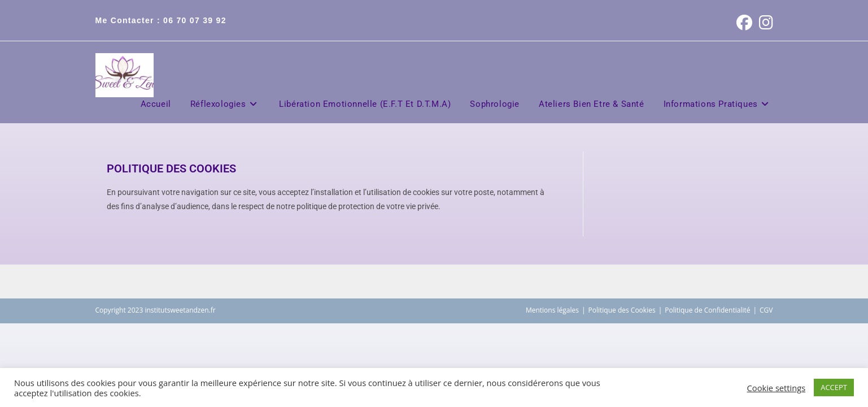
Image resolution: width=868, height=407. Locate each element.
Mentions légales (552, 310)
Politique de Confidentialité (707, 310)
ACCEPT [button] (834, 387)
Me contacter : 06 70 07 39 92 (161, 20)
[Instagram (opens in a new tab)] (764, 23)
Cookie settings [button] (777, 388)
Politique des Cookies (622, 310)
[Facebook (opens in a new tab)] (744, 23)
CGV (766, 310)
